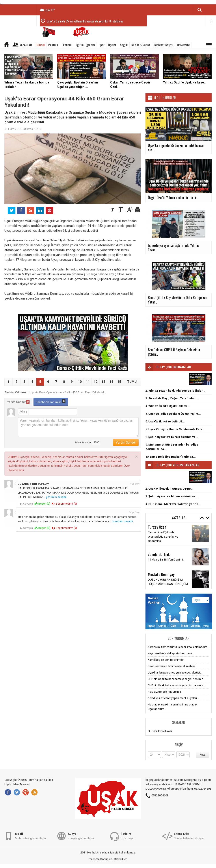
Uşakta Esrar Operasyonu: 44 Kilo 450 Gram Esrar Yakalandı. (67, 392)
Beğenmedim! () (64, 504)
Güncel (40, 45)
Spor (101, 45)
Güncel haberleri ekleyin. (189, 836)
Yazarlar (26, 45)
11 (88, 382)
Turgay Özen (157, 527)
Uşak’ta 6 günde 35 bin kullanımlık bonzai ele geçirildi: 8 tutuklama (85, 21)
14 (111, 382)
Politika (53, 45)
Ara (202, 755)
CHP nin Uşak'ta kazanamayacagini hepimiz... (176, 679)
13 (103, 382)
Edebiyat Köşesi (164, 45)
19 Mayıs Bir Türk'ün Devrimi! (166, 560)
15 (119, 382)
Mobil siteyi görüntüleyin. (31, 836)
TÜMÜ (132, 382)
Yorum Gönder (18, 402)
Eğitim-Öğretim (85, 45)
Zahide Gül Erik (159, 554)
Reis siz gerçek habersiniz (164, 692)
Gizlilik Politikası (162, 731)
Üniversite (183, 45)
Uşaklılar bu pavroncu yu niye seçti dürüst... (175, 673)
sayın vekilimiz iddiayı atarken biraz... (171, 653)
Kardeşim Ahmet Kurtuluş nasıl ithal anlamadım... (178, 647)
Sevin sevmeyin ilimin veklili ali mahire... (172, 666)
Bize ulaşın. (128, 836)
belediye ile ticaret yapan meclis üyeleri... (173, 698)
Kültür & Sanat (141, 45)
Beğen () (42, 504)
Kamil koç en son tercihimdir (166, 660)
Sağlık (124, 45)
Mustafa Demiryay (161, 574)
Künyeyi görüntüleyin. (81, 836)
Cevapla (26, 504)
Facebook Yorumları (51, 401)
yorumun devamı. (57, 497)
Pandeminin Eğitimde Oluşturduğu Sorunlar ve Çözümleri (163, 537)
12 (96, 382)
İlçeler (112, 45)
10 (80, 382)
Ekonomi (67, 45)
